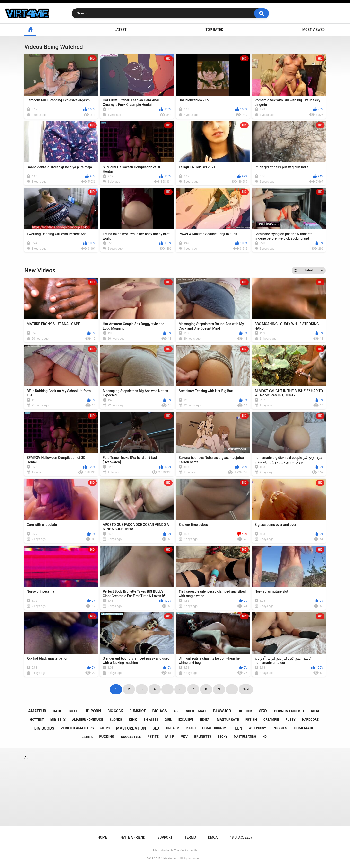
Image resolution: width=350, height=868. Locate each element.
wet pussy (258, 728)
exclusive (186, 720)
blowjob (222, 711)
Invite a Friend (132, 837)
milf (170, 737)
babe (57, 711)
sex (156, 728)
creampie (271, 720)
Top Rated (214, 30)
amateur (37, 711)
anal (315, 711)
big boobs (44, 728)
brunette (203, 737)
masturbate (228, 720)
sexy (263, 711)
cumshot (137, 711)
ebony (223, 737)
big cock (115, 711)
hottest (37, 720)
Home (102, 837)
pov (184, 737)
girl (168, 720)
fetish (251, 720)
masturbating (245, 737)
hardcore (310, 720)
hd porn (93, 711)
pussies (280, 728)
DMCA (213, 837)
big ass (159, 711)
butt (73, 711)
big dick (245, 711)
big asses (151, 720)
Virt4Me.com (170, 859)
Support (165, 837)
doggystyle (131, 737)
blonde (116, 720)
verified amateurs (77, 728)
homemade (304, 728)
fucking (107, 737)
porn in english (289, 711)
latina (87, 737)
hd (265, 737)
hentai (205, 720)
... (232, 689)
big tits (58, 720)
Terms (190, 837)
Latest (121, 30)
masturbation (131, 728)
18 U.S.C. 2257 (241, 837)
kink (133, 720)
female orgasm (214, 728)
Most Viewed (314, 30)
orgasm (173, 728)
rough (191, 728)
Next (246, 689)
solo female (196, 711)
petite (153, 737)
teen (237, 728)
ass (177, 711)
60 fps (105, 728)
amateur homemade (87, 720)
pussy (291, 720)
